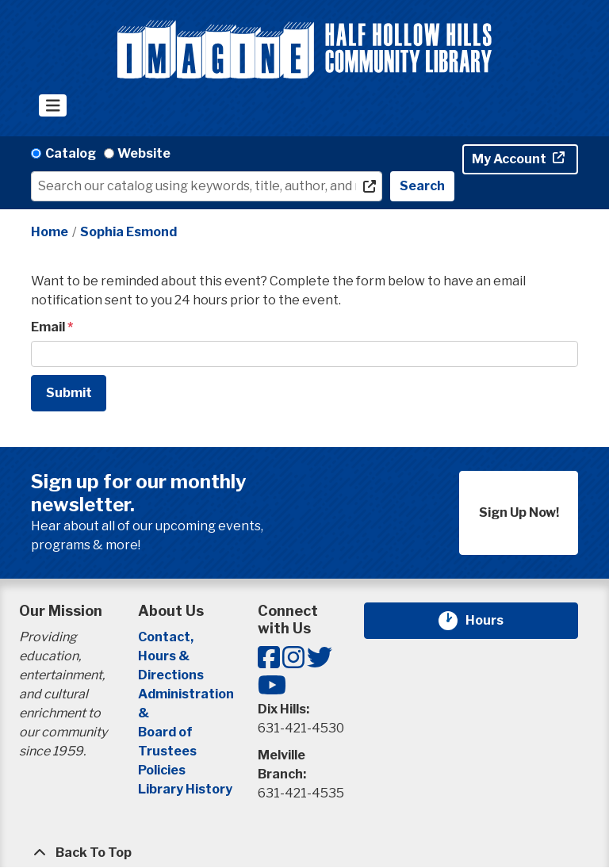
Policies (162, 770)
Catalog (71, 153)
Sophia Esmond (128, 232)
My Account (510, 159)
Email (48, 327)
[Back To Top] (304, 853)
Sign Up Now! (519, 512)
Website (144, 153)
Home (50, 232)
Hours (494, 621)
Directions (171, 675)
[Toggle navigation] (53, 105)
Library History (185, 789)
